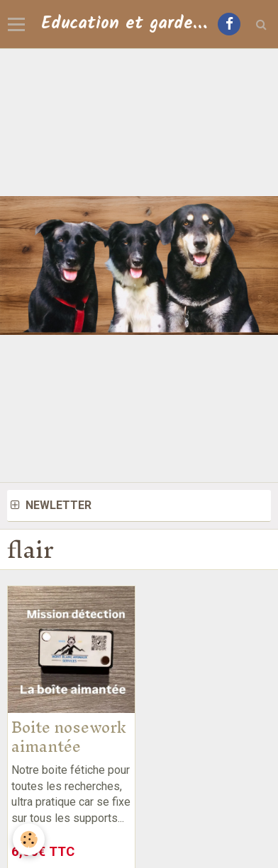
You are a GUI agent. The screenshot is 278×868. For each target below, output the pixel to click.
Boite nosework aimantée (69, 737)
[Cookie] (29, 839)
